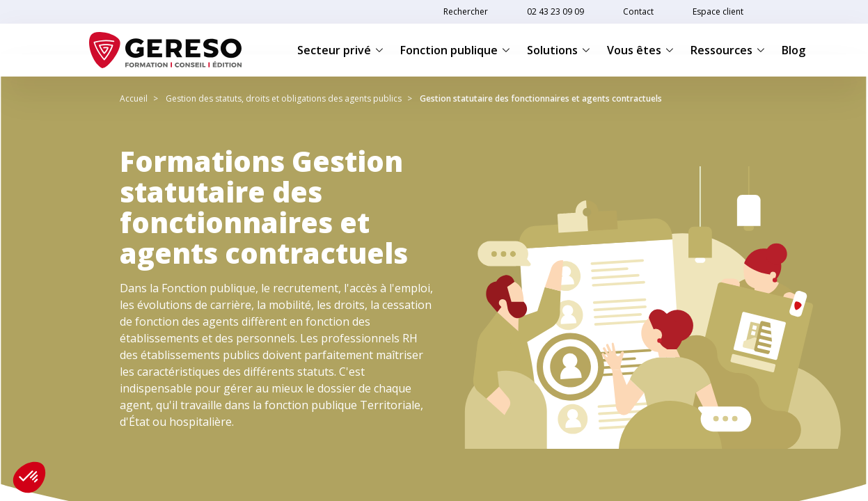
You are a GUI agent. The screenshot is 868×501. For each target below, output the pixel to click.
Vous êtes (640, 50)
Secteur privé (340, 50)
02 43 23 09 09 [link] (555, 11)
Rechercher (466, 11)
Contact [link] (638, 11)
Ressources (728, 50)
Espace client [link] (718, 11)
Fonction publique (455, 50)
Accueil (134, 98)
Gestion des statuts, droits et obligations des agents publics (284, 98)
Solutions (559, 50)
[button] (29, 477)
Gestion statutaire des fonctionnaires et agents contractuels (541, 98)
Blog (794, 50)
